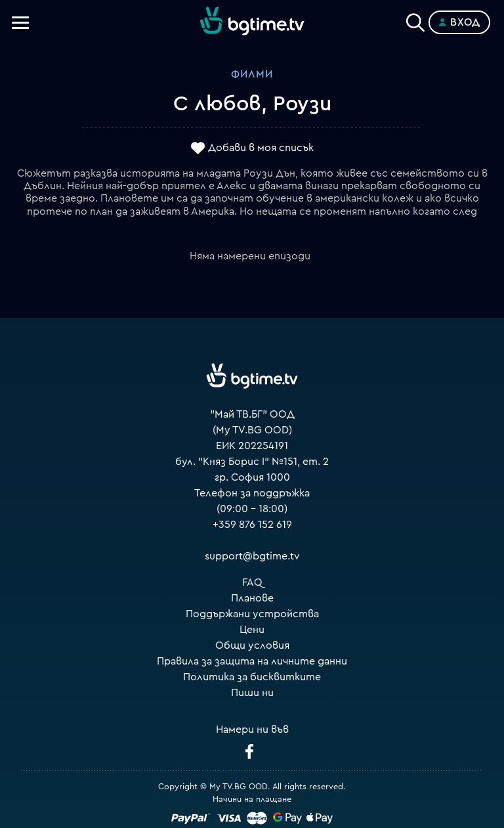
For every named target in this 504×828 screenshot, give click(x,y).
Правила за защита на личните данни (252, 661)
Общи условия (252, 645)
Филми (252, 74)
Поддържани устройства (252, 614)
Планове (252, 598)
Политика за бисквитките (252, 677)
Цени (252, 630)
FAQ (252, 582)
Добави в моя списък (261, 148)
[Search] (415, 20)
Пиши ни (252, 693)
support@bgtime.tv (252, 556)
